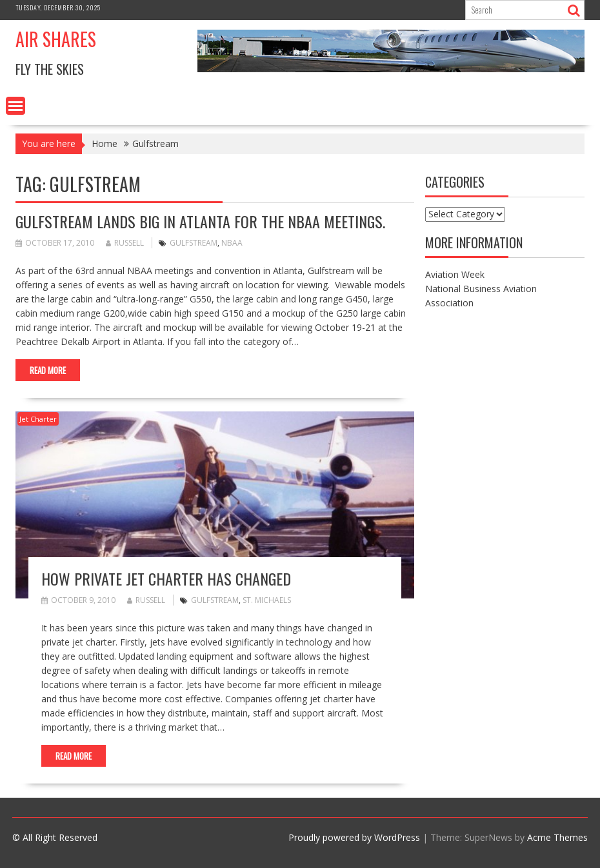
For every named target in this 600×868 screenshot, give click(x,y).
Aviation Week (455, 274)
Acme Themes (557, 837)
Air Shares (56, 39)
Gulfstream (194, 243)
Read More (48, 370)
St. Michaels (267, 600)
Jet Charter (38, 419)
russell (125, 243)
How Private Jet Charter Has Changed (166, 578)
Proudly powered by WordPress (354, 837)
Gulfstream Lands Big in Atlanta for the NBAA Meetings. (200, 221)
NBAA (232, 243)
